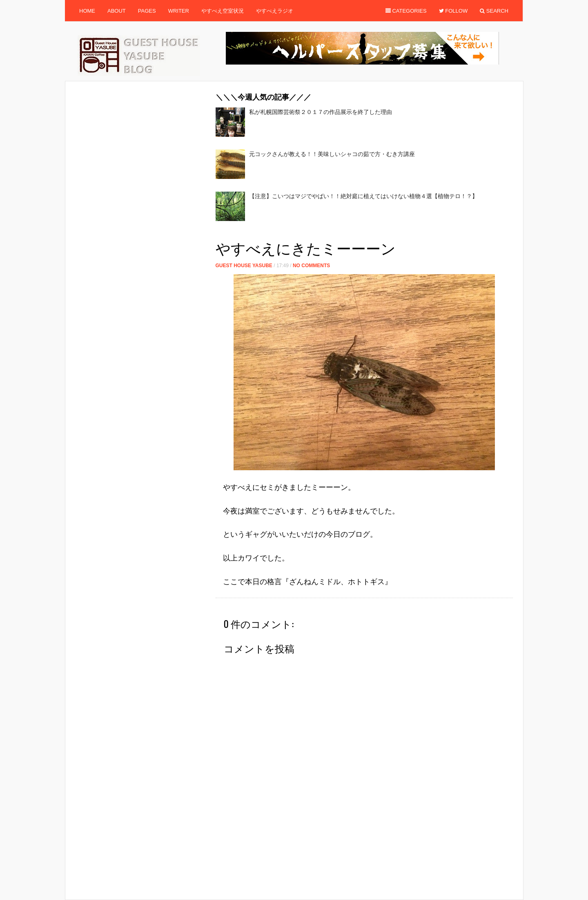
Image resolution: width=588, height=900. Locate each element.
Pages (147, 11)
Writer (179, 11)
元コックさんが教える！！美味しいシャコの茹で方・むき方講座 (332, 154)
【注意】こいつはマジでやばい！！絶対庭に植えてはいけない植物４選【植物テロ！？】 (363, 196)
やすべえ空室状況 (223, 11)
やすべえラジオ (275, 11)
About (117, 11)
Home (87, 11)
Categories (406, 11)
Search (494, 11)
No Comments (311, 266)
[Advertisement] (364, 233)
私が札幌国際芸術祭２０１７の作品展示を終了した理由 (321, 112)
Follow (453, 11)
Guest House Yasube (244, 266)
